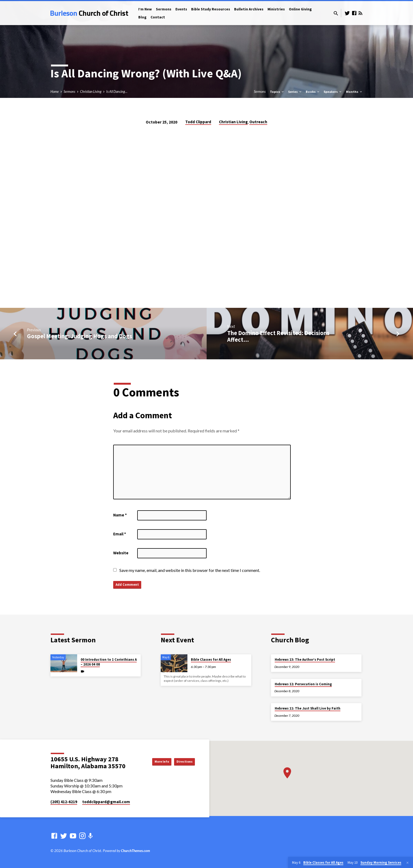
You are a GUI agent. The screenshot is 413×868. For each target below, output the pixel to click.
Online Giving (300, 9)
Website (121, 553)
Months (354, 92)
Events (181, 9)
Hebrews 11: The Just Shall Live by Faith (308, 708)
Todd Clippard (198, 122)
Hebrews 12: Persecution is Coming (303, 684)
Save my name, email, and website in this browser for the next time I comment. (190, 570)
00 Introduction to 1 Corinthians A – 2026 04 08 (109, 662)
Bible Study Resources (211, 9)
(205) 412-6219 (64, 802)
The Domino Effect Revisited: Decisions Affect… (278, 336)
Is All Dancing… (117, 92)
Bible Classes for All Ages (211, 660)
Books (313, 92)
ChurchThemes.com (135, 851)
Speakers (333, 92)
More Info (152, 761)
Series (295, 92)
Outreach (258, 122)
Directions (181, 761)
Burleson (89, 13)
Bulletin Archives (249, 9)
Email (120, 534)
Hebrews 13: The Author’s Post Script (305, 660)
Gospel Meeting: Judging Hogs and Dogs (80, 336)
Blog (142, 17)
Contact (158, 17)
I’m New (145, 9)
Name (120, 515)
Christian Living (91, 92)
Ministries (276, 9)
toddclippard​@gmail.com (106, 802)
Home (55, 92)
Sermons (164, 9)
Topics (277, 92)
